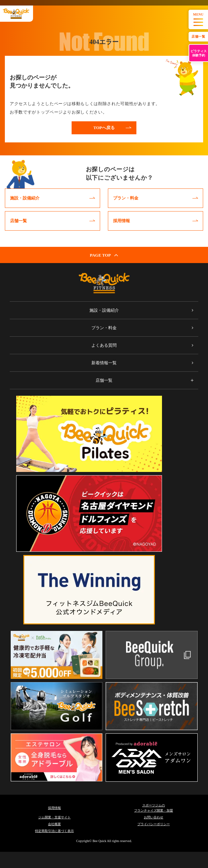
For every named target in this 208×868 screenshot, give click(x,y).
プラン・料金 (104, 328)
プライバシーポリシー (154, 824)
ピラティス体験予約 (199, 53)
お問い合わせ (154, 817)
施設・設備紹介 (104, 310)
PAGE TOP (104, 255)
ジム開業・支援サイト (54, 817)
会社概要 (54, 824)
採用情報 (54, 808)
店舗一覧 (198, 36)
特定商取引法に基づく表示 (54, 831)
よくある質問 (104, 345)
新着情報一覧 (104, 363)
